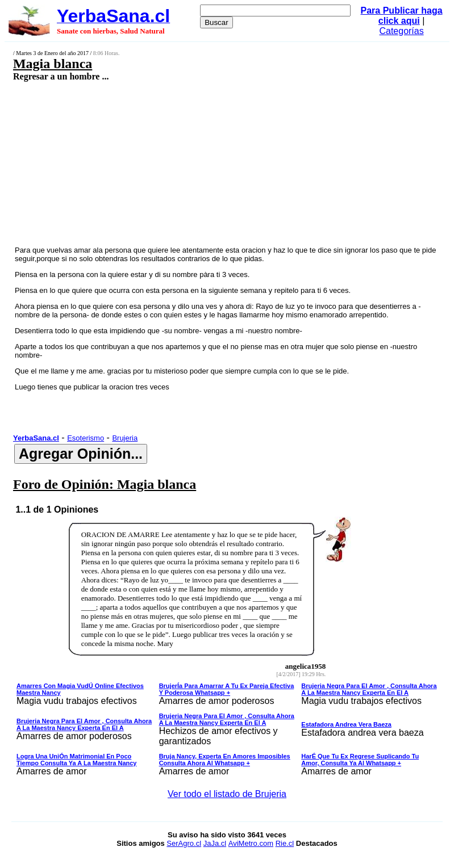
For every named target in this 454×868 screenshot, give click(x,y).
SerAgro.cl (184, 843)
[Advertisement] (192, 163)
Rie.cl (285, 843)
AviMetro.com (251, 843)
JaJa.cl (215, 843)
